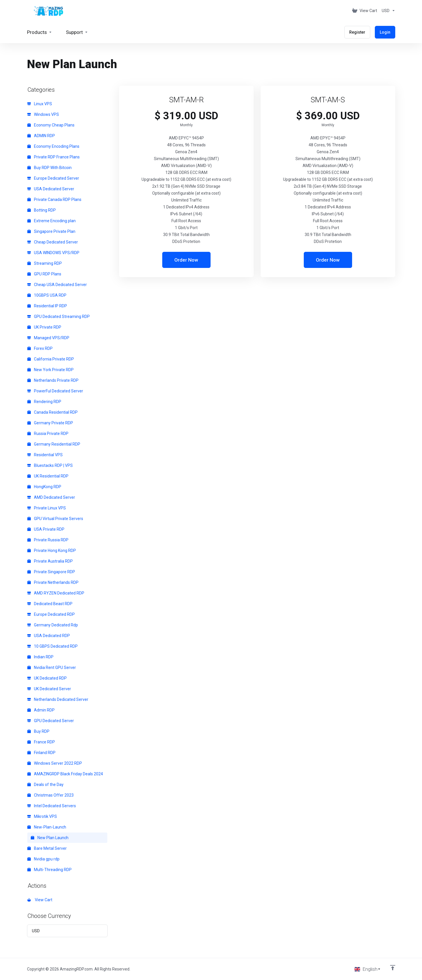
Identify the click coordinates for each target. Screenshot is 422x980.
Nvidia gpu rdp (43, 859)
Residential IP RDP (47, 306)
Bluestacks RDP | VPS (50, 465)
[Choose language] (368, 969)
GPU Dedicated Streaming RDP (59, 317)
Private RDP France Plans (54, 157)
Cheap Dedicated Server (53, 242)
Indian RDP (40, 657)
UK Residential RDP (48, 476)
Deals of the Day (45, 785)
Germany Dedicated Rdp (53, 625)
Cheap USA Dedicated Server (57, 285)
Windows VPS (43, 114)
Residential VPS (45, 455)
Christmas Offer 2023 (50, 795)
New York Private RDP (50, 370)
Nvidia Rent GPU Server (52, 668)
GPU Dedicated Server (51, 721)
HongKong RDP (44, 487)
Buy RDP (38, 731)
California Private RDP (51, 359)
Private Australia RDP (50, 561)
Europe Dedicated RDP (51, 614)
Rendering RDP (44, 402)
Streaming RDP (45, 263)
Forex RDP (40, 348)
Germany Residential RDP (54, 444)
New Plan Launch (50, 838)
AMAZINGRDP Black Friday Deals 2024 (65, 774)
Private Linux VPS (47, 508)
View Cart (40, 900)
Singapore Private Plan (51, 231)
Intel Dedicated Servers (52, 806)
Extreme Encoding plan (51, 221)
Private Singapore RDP (51, 572)
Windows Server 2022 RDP (55, 763)
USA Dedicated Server (51, 189)
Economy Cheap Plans (51, 125)
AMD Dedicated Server (51, 497)
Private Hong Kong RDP (52, 551)
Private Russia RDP (48, 540)
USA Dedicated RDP (49, 636)
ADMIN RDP (41, 136)
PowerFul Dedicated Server (55, 391)
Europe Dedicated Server (53, 178)
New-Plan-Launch (47, 827)
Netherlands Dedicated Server (58, 699)
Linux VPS (40, 104)
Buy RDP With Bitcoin (49, 168)
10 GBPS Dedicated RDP (52, 646)
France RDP (41, 742)
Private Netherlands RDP (53, 582)
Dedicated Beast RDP (50, 604)
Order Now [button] (186, 260)
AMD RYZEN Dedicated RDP (56, 593)
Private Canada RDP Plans (54, 200)
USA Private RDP (46, 529)
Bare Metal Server (47, 848)
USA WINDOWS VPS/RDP (53, 253)
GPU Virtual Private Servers (55, 519)
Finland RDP (41, 753)
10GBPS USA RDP (47, 295)
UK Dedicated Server (49, 689)
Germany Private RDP (50, 423)
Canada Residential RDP (52, 412)
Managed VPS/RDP (48, 338)
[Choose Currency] (387, 11)
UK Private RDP (44, 327)
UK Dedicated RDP (47, 678)
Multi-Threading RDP (49, 870)
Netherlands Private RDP (53, 380)
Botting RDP (42, 210)
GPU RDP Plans (44, 274)
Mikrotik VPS (42, 816)
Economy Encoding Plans (53, 146)
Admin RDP (41, 710)
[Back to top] (393, 968)
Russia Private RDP (48, 434)
